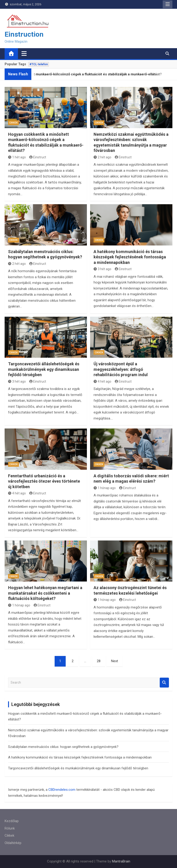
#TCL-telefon (39, 64)
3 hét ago (102, 269)
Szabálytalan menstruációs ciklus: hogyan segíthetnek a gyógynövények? (63, 747)
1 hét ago (17, 157)
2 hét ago (102, 157)
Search (164, 683)
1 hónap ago (105, 488)
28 (99, 661)
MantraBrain (121, 861)
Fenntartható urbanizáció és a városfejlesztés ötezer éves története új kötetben (44, 481)
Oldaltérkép (13, 843)
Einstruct (38, 157)
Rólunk (10, 828)
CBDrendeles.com (62, 790)
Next (115, 661)
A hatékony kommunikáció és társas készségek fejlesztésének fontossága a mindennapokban (130, 257)
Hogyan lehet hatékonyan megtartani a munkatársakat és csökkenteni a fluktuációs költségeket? (45, 593)
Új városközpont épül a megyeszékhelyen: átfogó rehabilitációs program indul (121, 369)
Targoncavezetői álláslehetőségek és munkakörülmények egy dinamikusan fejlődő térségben (44, 369)
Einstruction (24, 34)
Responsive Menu (168, 4)
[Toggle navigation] (24, 53)
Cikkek (13, 123)
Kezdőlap (12, 821)
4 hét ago (102, 381)
